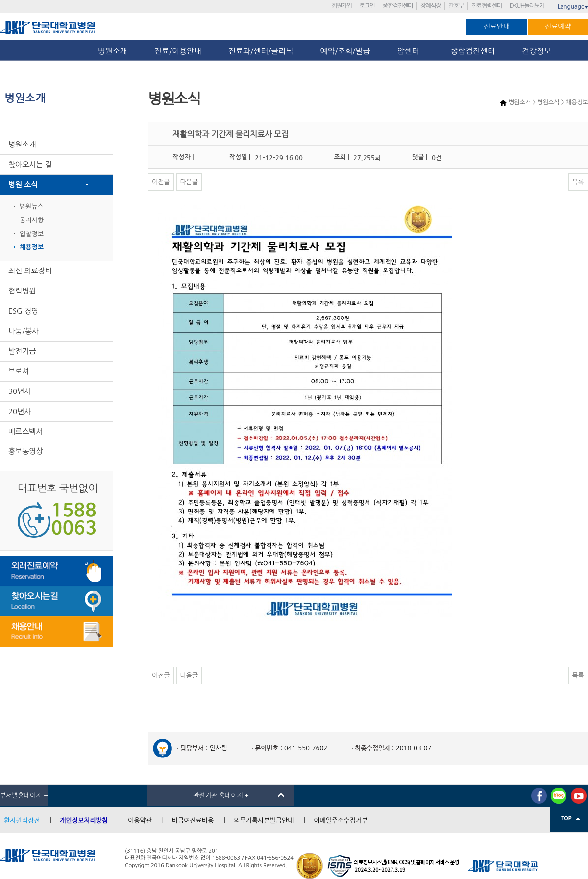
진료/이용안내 (178, 51)
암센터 (411, 51)
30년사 (20, 391)
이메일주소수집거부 (341, 820)
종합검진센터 (398, 6)
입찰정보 (32, 234)
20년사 (20, 411)
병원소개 (113, 51)
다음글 (189, 182)
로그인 (367, 6)
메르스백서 (26, 431)
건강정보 (537, 51)
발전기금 (22, 351)
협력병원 (22, 291)
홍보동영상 (26, 451)
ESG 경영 (23, 311)
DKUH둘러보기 (527, 6)
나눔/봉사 (24, 331)
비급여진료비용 (193, 820)
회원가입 (342, 6)
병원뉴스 (32, 207)
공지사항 (32, 220)
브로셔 (19, 371)
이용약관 (140, 820)
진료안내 (497, 26)
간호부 (456, 6)
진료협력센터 (487, 6)
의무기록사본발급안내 (264, 820)
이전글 (161, 182)
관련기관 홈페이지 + (221, 795)
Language (573, 7)
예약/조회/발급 (345, 51)
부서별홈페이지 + (24, 795)
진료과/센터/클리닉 (261, 51)
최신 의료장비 (30, 271)
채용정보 (32, 247)
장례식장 (430, 6)
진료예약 (558, 26)
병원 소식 (23, 184)
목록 (578, 182)
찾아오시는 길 (30, 164)
